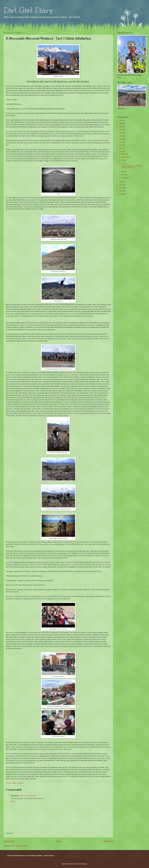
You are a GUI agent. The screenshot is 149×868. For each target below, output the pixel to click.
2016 (121, 145)
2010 (121, 191)
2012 (121, 185)
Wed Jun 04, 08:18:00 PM (28, 796)
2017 (121, 142)
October (124, 154)
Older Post (108, 841)
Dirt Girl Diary (28, 10)
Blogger (84, 864)
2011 (121, 188)
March (123, 175)
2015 (121, 148)
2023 (121, 124)
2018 (121, 139)
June (123, 163)
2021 (121, 130)
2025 (121, 120)
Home (59, 841)
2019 (121, 136)
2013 (121, 182)
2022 (121, 127)
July (123, 160)
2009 (121, 194)
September (125, 157)
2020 (121, 133)
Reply (13, 801)
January (124, 178)
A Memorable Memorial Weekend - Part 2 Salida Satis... (132, 167)
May (123, 172)
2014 (121, 151)
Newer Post (9, 841)
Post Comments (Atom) (20, 846)
